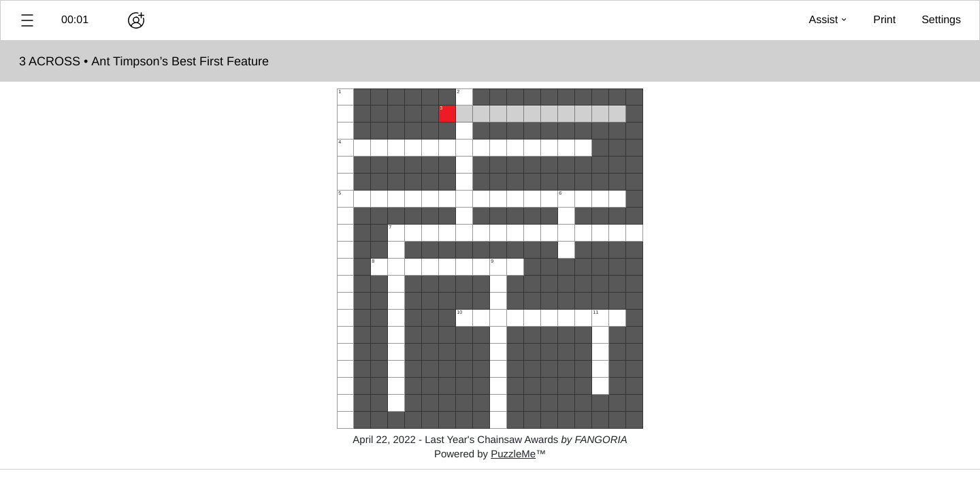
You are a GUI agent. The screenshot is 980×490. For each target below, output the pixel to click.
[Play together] (136, 20)
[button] (27, 20)
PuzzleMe (513, 454)
